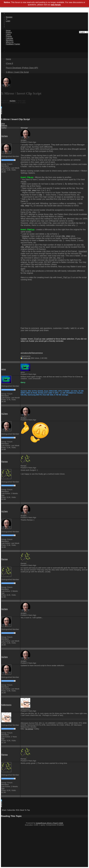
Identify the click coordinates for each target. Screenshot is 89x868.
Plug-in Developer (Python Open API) (22, 68)
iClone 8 (9, 63)
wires (4, 369)
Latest (8, 34)
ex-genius (29, 729)
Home (8, 30)
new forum (56, 5)
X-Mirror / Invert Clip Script (17, 72)
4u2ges (13, 101)
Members (10, 40)
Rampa (4, 462)
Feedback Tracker (13, 44)
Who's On (10, 42)
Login (8, 21)
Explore (9, 32)
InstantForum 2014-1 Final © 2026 (49, 823)
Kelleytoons (6, 705)
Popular (9, 36)
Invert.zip (27, 358)
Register (9, 17)
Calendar (9, 38)
